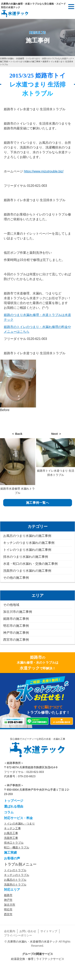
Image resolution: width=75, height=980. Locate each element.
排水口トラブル (14, 843)
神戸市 (8, 900)
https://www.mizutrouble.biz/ (44, 171)
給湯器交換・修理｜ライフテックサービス (38, 959)
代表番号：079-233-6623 (20, 776)
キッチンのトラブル (17, 875)
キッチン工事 (12, 828)
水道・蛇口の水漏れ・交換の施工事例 (30, 564)
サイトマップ (49, 931)
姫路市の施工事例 (16, 619)
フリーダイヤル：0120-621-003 (24, 772)
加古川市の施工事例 (18, 612)
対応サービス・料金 (18, 818)
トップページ (14, 801)
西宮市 (8, 914)
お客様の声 (12, 858)
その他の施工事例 (16, 578)
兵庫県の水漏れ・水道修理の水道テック (33, 942)
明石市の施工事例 (16, 626)
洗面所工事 (11, 838)
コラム (9, 812)
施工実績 (10, 853)
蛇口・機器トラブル (17, 847)
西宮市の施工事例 (16, 640)
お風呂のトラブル (15, 880)
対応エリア (12, 890)
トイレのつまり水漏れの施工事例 (27, 550)
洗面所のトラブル (15, 885)
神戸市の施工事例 (16, 633)
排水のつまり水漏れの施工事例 (26, 557)
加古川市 (10, 905)
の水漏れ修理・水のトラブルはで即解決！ (38, 663)
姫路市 (8, 895)
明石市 (8, 909)
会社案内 (10, 931)
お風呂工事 (11, 833)
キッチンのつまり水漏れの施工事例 (29, 543)
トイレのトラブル (15, 870)
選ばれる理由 (14, 806)
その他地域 (11, 605)
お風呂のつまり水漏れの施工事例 (27, 536)
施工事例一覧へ (38, 503)
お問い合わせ (28, 931)
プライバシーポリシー (18, 935)
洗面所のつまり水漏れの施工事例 (27, 571)
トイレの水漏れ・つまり (19, 824)
